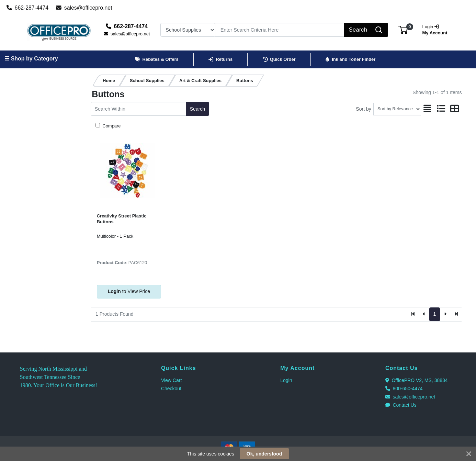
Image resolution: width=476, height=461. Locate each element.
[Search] (280, 30)
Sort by (363, 109)
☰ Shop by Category (31, 59)
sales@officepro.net (84, 8)
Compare (111, 126)
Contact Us (401, 405)
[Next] (445, 314)
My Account (437, 29)
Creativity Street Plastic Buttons (122, 219)
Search (197, 109)
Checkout (171, 389)
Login (286, 380)
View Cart (171, 380)
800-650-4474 (404, 389)
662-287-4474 (28, 8)
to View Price (129, 291)
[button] (403, 30)
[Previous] (424, 314)
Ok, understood (264, 454)
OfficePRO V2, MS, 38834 (417, 380)
